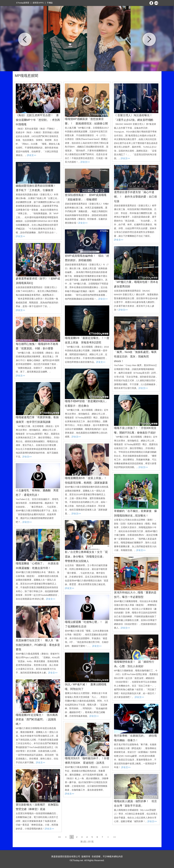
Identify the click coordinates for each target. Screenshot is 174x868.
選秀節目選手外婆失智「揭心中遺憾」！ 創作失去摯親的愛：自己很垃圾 (135, 197)
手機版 (50, 3)
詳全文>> (32, 155)
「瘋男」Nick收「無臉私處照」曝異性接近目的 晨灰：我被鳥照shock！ (135, 357)
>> (115, 837)
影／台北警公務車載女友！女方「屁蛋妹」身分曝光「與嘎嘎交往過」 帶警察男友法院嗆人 (86, 557)
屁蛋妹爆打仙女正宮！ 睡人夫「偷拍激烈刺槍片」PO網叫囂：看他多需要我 (38, 645)
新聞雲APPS (38, 3)
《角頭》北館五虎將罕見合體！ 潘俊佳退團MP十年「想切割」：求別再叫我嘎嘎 (38, 120)
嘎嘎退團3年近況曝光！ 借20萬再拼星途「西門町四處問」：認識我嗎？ (37, 720)
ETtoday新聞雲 (23, 3)
